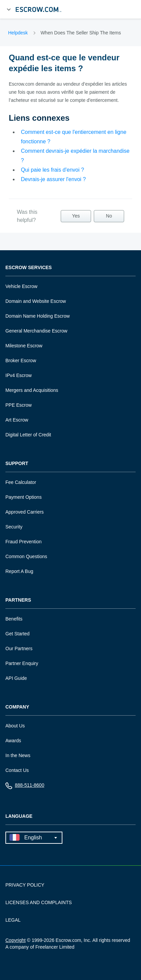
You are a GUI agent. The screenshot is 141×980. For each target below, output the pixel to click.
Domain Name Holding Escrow (38, 316)
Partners (18, 600)
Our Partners (19, 648)
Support (17, 464)
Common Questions (26, 556)
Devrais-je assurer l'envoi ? (53, 179)
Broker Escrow (21, 361)
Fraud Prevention (23, 542)
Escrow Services (29, 268)
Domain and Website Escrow (36, 301)
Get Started (18, 634)
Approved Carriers (25, 512)
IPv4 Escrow (19, 375)
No (109, 216)
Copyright (16, 940)
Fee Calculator (21, 482)
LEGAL (13, 920)
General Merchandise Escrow (36, 331)
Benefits (14, 619)
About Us (15, 726)
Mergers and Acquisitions (32, 390)
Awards (13, 741)
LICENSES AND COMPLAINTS (39, 902)
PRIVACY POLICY (25, 885)
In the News (18, 755)
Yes (76, 216)
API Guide (16, 678)
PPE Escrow (19, 405)
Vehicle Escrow (21, 286)
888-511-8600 (25, 787)
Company (17, 707)
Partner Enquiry (22, 663)
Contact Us (17, 770)
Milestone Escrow (24, 346)
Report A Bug (19, 571)
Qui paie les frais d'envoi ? (52, 170)
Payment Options (23, 497)
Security (14, 527)
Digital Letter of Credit (28, 435)
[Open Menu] (9, 9)
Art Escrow (17, 420)
